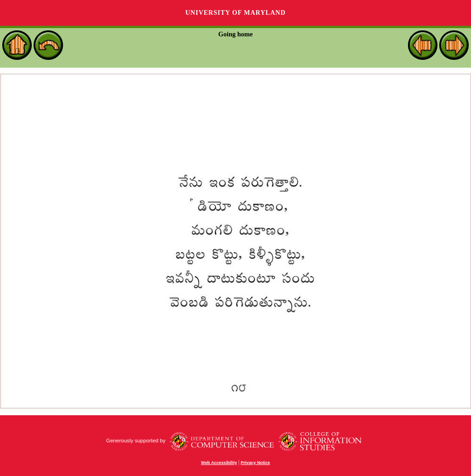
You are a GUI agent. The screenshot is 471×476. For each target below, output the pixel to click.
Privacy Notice (255, 463)
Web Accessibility (219, 463)
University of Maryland (235, 13)
